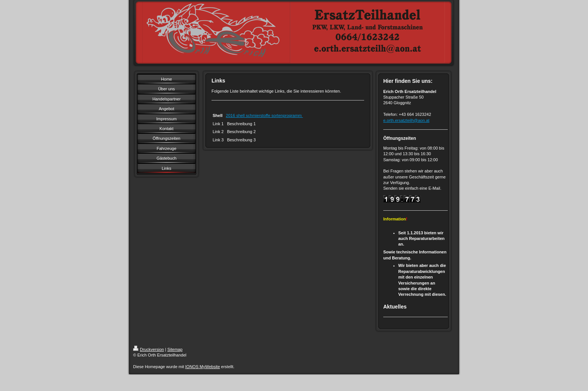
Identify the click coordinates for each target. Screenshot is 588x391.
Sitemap (175, 349)
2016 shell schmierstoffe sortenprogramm (264, 115)
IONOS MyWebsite (203, 367)
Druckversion (148, 349)
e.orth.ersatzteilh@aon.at (406, 120)
